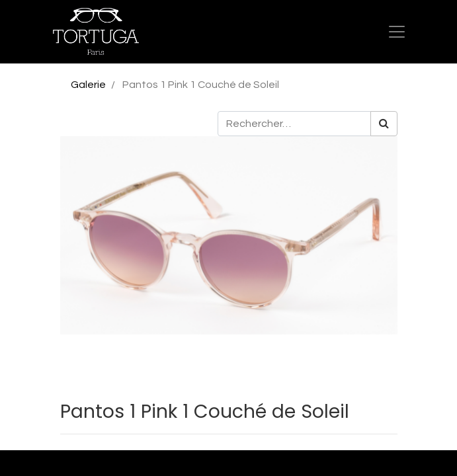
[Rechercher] (384, 124)
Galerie (88, 85)
